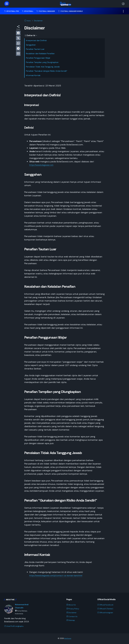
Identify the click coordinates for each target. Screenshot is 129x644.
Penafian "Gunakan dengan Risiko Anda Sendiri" (47, 71)
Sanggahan (31, 45)
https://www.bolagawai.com (44, 165)
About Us (72, 605)
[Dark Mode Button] (123, 4)
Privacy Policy (74, 609)
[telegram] (18, 48)
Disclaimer (72, 613)
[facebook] (18, 33)
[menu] (7, 4)
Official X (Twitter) (107, 609)
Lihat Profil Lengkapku (16, 626)
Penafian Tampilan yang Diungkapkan (42, 62)
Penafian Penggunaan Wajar (38, 58)
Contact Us (73, 616)
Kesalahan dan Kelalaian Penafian (40, 53)
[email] (18, 54)
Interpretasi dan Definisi (36, 40)
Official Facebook (107, 605)
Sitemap (71, 620)
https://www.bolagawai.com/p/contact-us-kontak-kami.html (61, 575)
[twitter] (18, 38)
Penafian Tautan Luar (35, 49)
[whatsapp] (18, 43)
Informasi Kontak (33, 75)
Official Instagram (107, 613)
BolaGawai (68, 639)
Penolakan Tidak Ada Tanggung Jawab (43, 67)
